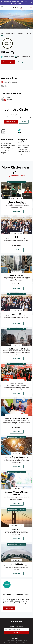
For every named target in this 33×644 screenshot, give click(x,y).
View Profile (17, 212)
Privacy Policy (19, 641)
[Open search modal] (31, 8)
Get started (9, 608)
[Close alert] (31, 3)
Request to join (8, 62)
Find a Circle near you (16, 176)
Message (21, 62)
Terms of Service (10, 641)
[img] (16, 191)
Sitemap (26, 641)
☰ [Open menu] (2, 7)
